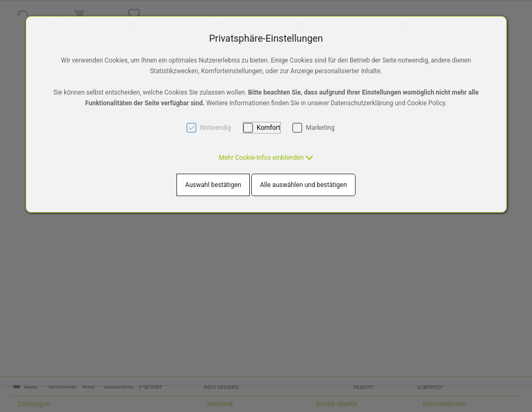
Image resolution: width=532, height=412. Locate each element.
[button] (266, 158)
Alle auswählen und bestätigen (303, 185)
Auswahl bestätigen (213, 185)
